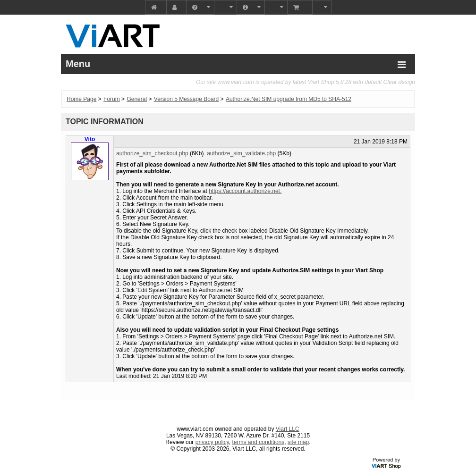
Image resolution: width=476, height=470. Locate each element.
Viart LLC (288, 429)
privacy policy (212, 442)
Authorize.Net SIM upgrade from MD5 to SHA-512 (289, 99)
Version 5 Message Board (186, 99)
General (137, 99)
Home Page (81, 99)
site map (298, 442)
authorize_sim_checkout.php (152, 153)
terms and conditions (259, 442)
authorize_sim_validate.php (241, 153)
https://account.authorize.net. (245, 191)
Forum (112, 99)
